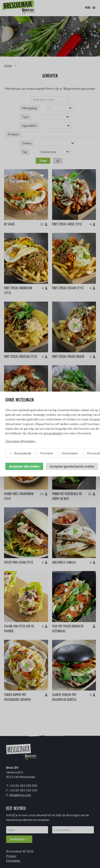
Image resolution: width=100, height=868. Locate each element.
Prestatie (44, 453)
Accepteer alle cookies (24, 466)
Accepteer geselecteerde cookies (72, 466)
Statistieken (67, 453)
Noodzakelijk (20, 453)
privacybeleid (53, 433)
